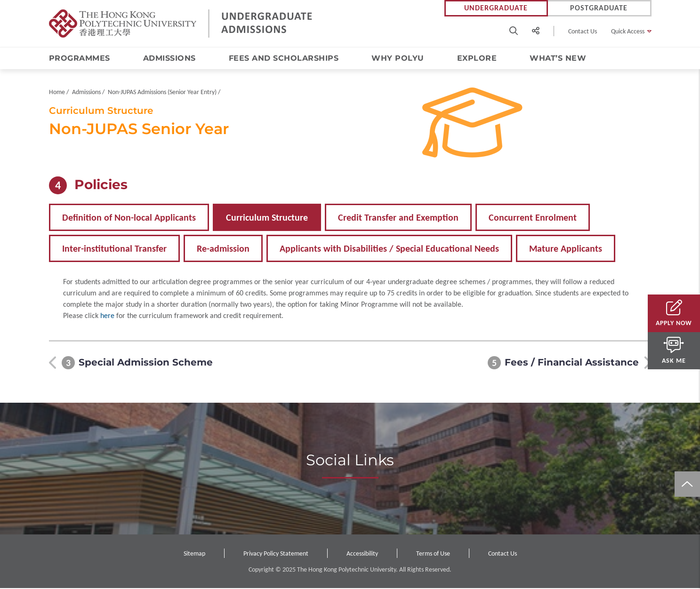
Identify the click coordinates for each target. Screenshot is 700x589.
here (107, 316)
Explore (477, 58)
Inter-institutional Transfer (114, 249)
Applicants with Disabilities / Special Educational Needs (389, 249)
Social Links (350, 461)
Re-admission (223, 249)
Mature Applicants (566, 249)
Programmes (80, 58)
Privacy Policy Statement (276, 554)
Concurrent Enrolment (533, 218)
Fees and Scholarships (284, 58)
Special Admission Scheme (146, 364)
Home (57, 93)
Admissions (169, 58)
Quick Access (628, 31)
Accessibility (362, 554)
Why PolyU (398, 58)
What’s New (558, 58)
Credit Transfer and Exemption (398, 218)
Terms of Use (433, 554)
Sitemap (194, 554)
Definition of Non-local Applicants (129, 218)
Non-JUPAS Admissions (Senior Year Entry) (162, 93)
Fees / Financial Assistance (572, 364)
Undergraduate (496, 8)
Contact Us (583, 31)
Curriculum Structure (267, 218)
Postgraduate (599, 8)
